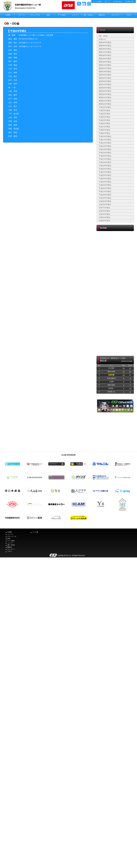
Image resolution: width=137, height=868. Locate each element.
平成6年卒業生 (105, 123)
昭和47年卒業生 (105, 52)
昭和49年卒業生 (105, 59)
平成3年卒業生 (105, 114)
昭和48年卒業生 (105, 55)
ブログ (129, 15)
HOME (8, 15)
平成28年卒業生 (105, 195)
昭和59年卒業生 (105, 91)
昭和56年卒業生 (105, 81)
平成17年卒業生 (105, 159)
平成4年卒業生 (105, 117)
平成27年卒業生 (105, 192)
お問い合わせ (119, 1)
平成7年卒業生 (105, 127)
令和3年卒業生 (105, 211)
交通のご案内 (131, 1)
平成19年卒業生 (105, 166)
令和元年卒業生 (105, 204)
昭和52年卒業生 (105, 68)
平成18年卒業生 (105, 162)
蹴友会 (102, 15)
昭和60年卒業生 (105, 94)
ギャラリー (116, 15)
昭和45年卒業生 (105, 46)
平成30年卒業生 (105, 201)
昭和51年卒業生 (105, 65)
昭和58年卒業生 (105, 88)
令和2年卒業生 (105, 208)
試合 (48, 15)
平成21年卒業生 (105, 172)
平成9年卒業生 (105, 133)
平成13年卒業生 (105, 146)
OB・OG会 (89, 15)
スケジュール (35, 15)
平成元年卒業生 (105, 107)
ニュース (21, 15)
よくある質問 (98, 1)
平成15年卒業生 (105, 153)
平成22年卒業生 (105, 175)
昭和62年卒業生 (105, 101)
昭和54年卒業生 (105, 75)
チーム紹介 (62, 15)
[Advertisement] (115, 432)
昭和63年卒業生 (105, 104)
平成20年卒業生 (105, 169)
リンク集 (35, 532)
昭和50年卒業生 (105, 62)
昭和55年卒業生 (105, 78)
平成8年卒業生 (105, 130)
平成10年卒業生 (105, 136)
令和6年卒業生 (105, 221)
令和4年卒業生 (105, 214)
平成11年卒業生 (105, 140)
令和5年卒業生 (105, 217)
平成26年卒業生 (105, 188)
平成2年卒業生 (105, 110)
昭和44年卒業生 (105, 42)
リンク (108, 1)
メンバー (75, 15)
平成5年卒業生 (105, 120)
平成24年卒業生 (105, 182)
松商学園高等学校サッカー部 (28, 5)
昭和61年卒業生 (105, 97)
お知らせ (102, 39)
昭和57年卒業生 (105, 85)
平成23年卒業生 (105, 179)
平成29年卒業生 (105, 198)
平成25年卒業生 (105, 185)
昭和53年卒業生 (105, 72)
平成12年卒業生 (105, 143)
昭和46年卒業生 (105, 49)
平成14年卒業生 (105, 149)
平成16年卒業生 (105, 156)
